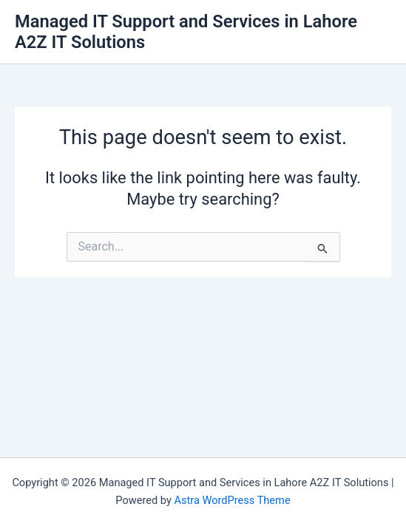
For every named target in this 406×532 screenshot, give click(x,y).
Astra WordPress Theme (232, 500)
